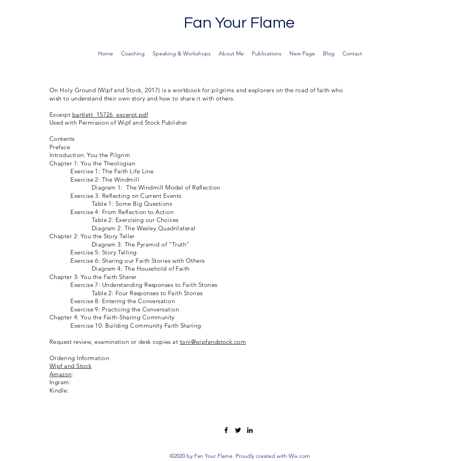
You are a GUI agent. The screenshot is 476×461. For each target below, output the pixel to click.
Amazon (61, 374)
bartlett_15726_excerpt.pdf (110, 115)
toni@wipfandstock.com (213, 342)
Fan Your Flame (239, 23)
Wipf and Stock (70, 366)
